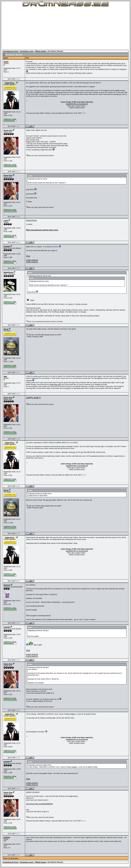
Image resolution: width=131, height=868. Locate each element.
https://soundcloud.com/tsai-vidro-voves (42, 230)
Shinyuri (7, 585)
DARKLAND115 (32, 262)
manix (6, 62)
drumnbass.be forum (11, 51)
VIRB (28, 256)
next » (17, 858)
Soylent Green (31, 220)
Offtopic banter (41, 51)
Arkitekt (7, 246)
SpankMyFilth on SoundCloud (77, 104)
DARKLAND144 (32, 260)
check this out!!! (55, 384)
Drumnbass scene (27, 51)
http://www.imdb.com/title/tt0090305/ (39, 804)
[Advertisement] (65, 28)
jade (5, 376)
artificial (7, 837)
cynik (6, 220)
